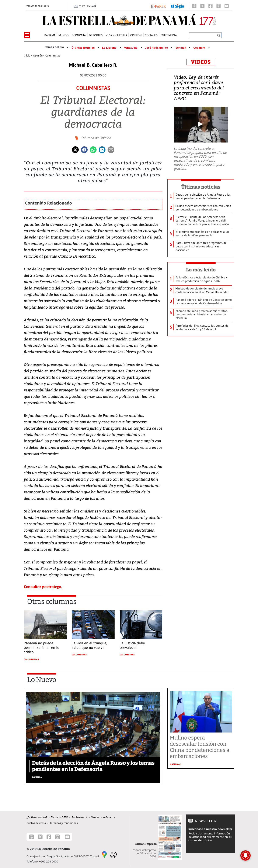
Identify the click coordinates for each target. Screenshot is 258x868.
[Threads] (194, 6)
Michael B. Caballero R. (93, 65)
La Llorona (109, 48)
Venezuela (131, 48)
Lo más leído (201, 270)
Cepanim (199, 48)
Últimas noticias (201, 187)
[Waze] (113, 854)
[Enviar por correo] (111, 149)
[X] (202, 6)
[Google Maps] (104, 854)
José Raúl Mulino (156, 48)
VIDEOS (201, 62)
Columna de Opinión (96, 138)
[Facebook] (210, 6)
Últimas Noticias (83, 48)
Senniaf (181, 48)
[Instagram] (219, 6)
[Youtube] (227, 6)
